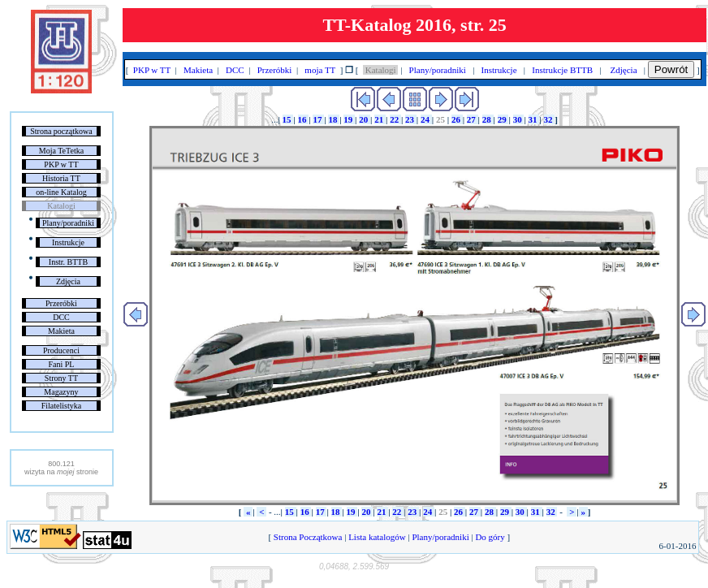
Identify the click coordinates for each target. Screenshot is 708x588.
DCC (61, 317)
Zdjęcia (68, 281)
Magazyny (61, 392)
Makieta (61, 331)
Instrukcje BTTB (563, 70)
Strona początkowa (61, 131)
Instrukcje (68, 242)
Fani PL (61, 364)
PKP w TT (61, 164)
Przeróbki (61, 303)
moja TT (320, 70)
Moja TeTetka (61, 151)
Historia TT (61, 178)
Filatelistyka (61, 406)
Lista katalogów (377, 537)
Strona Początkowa (308, 537)
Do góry (490, 537)
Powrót (671, 69)
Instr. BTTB (68, 262)
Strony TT (61, 378)
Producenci (61, 350)
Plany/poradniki (68, 223)
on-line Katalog (61, 192)
